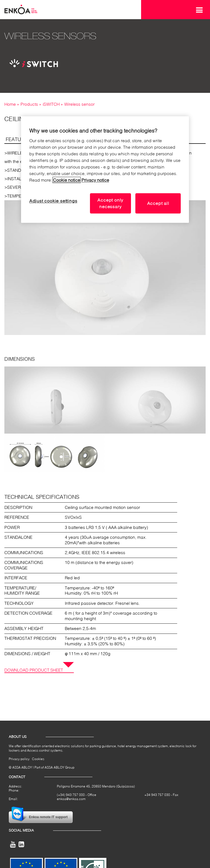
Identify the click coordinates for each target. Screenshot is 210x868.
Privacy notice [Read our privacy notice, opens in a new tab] (95, 180)
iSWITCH (51, 104)
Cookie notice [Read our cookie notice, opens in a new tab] (67, 180)
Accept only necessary (110, 203)
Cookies (38, 759)
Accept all (158, 203)
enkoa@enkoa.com (71, 799)
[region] (105, 170)
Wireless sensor (79, 104)
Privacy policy (19, 759)
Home (10, 104)
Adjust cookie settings (53, 201)
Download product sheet (34, 670)
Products (29, 104)
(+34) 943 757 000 (71, 795)
